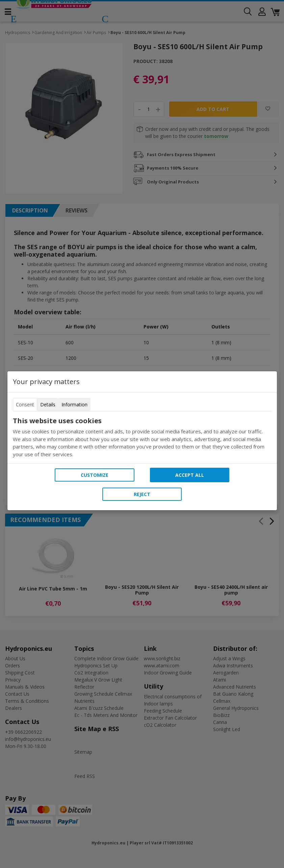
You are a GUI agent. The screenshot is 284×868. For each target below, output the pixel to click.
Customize (95, 475)
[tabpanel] (142, 437)
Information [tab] (74, 404)
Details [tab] (48, 404)
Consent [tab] (25, 404)
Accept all (190, 475)
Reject (142, 494)
